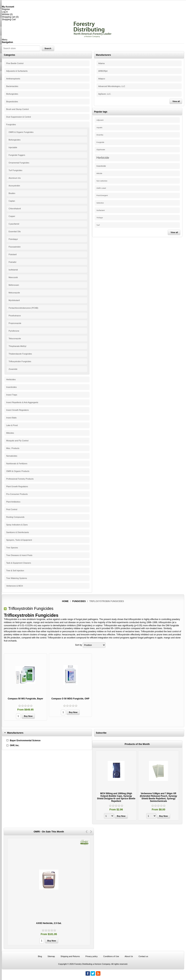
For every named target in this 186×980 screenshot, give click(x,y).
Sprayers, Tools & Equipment (19, 540)
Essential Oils (15, 231)
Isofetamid (13, 270)
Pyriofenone (14, 331)
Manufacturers (15, 733)
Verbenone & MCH (15, 586)
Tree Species (12, 548)
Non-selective (102, 181)
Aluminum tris (15, 178)
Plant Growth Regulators (17, 486)
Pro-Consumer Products (17, 494)
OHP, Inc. (15, 745)
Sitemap (51, 956)
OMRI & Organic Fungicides (21, 132)
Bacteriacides (12, 86)
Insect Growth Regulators (17, 410)
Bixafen (12, 193)
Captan (12, 201)
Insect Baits (11, 418)
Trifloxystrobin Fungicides (20, 361)
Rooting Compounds (15, 517)
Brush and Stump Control (17, 109)
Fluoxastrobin (15, 247)
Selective (100, 203)
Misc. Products (13, 448)
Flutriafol (12, 262)
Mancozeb (13, 277)
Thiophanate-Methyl (17, 346)
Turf (98, 225)
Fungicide (100, 142)
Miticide (99, 173)
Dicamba (100, 135)
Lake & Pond (12, 425)
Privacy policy (91, 956)
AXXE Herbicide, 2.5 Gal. (49, 923)
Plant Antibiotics (13, 502)
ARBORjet (103, 71)
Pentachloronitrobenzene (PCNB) (23, 308)
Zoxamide (13, 369)
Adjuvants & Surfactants (17, 71)
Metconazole (14, 293)
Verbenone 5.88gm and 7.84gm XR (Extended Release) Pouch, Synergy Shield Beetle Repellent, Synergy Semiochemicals (158, 797)
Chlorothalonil (15, 209)
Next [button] (91, 832)
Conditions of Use (111, 956)
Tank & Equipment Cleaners (19, 563)
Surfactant (101, 210)
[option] (116, 786)
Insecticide (101, 166)
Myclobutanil (14, 300)
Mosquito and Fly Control (17, 441)
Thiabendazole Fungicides (20, 354)
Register (6, 9)
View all (176, 101)
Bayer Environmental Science (25, 741)
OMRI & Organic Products (18, 471)
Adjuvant (100, 120)
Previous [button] (87, 832)
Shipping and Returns (70, 956)
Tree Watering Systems (17, 578)
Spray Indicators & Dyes (17, 525)
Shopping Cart (9, 19)
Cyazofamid (14, 224)
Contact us (143, 956)
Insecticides (11, 387)
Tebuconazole (15, 338)
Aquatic (99, 127)
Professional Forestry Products (20, 479)
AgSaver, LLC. (105, 94)
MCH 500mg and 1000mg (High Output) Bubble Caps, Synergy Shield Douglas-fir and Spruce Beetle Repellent (116, 797)
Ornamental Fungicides (19, 163)
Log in (5, 12)
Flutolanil (13, 254)
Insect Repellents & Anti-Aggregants (22, 402)
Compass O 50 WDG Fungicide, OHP (70, 699)
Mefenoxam (14, 285)
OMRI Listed (101, 188)
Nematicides (12, 456)
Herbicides (11, 379)
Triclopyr (100, 218)
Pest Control (12, 509)
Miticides (10, 433)
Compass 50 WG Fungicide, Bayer (26, 699)
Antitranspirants (13, 79)
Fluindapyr (13, 239)
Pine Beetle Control (15, 63)
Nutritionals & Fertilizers (17, 464)
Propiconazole (15, 323)
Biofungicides (12, 94)
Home (65, 601)
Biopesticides (12, 102)
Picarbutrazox (15, 316)
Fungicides (11, 124)
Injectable (13, 147)
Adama (101, 63)
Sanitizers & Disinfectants (18, 532)
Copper (12, 216)
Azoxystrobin (14, 186)
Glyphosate (101, 150)
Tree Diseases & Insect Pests (19, 555)
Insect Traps (12, 395)
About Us (129, 956)
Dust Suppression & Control (19, 117)
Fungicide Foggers (17, 155)
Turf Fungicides (15, 170)
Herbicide (103, 158)
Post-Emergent (102, 195)
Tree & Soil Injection (15, 571)
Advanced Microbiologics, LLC (112, 86)
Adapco (102, 79)
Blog (40, 956)
